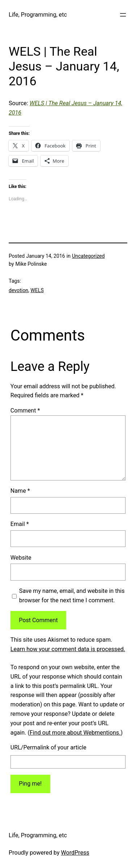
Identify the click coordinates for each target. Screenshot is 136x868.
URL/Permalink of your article (48, 747)
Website (21, 558)
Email (20, 524)
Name (20, 491)
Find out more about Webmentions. (75, 733)
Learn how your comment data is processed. (68, 649)
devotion (18, 290)
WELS (37, 290)
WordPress (75, 853)
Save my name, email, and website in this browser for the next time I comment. (72, 596)
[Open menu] (123, 15)
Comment (25, 411)
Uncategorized (88, 256)
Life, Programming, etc (38, 15)
